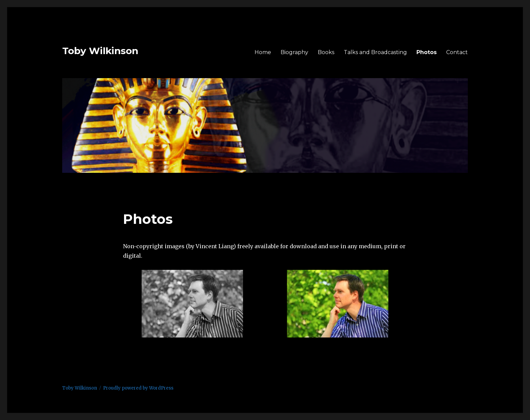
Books (326, 52)
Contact (457, 52)
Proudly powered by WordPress (138, 388)
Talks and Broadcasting (375, 52)
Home (263, 52)
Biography (294, 52)
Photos (427, 52)
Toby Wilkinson (100, 51)
